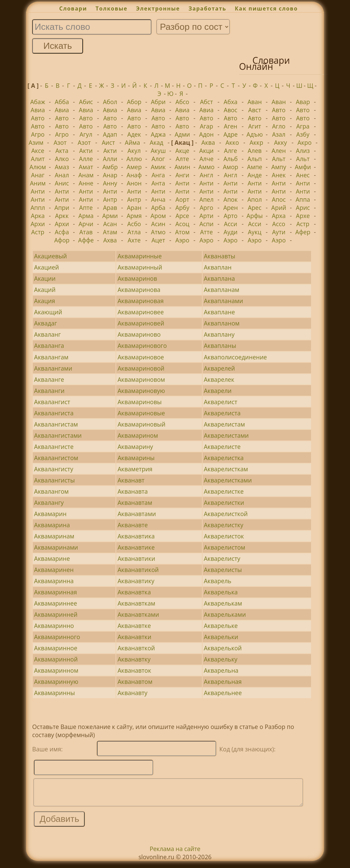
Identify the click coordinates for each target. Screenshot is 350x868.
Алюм (38, 167)
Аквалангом (52, 491)
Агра (303, 126)
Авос (230, 110)
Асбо (134, 224)
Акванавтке (134, 626)
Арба (158, 208)
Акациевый (51, 256)
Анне (86, 183)
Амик (158, 167)
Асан (110, 224)
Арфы (255, 216)
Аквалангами (53, 368)
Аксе (38, 151)
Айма (132, 142)
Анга (158, 175)
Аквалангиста (54, 413)
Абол (110, 102)
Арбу (182, 208)
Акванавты (219, 256)
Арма (86, 216)
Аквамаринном (56, 670)
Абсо (182, 102)
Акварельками (225, 614)
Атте (206, 232)
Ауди (231, 232)
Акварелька (221, 592)
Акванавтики (136, 558)
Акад (157, 142)
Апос (279, 199)
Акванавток (134, 670)
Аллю (134, 159)
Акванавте (133, 525)
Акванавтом (135, 682)
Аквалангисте (54, 447)
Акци (206, 151)
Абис (86, 102)
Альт (279, 159)
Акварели (218, 391)
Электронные (158, 8)
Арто (231, 216)
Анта (158, 183)
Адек (134, 134)
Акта (62, 151)
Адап (110, 134)
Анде (254, 175)
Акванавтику (136, 581)
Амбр (110, 167)
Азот (60, 142)
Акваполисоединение (235, 357)
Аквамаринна (54, 581)
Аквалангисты (55, 480)
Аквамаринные (140, 256)
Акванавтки (135, 637)
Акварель (217, 581)
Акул (134, 151)
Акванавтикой (138, 570)
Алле (86, 159)
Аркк (62, 216)
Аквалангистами (58, 435)
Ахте (134, 240)
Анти (182, 183)
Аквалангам (51, 357)
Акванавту (132, 693)
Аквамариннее (56, 603)
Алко (62, 159)
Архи (38, 224)
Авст (255, 110)
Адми (182, 134)
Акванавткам (136, 603)
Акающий (48, 312)
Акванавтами (137, 514)
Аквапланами (223, 301)
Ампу (279, 167)
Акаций (45, 290)
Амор (231, 167)
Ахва (110, 240)
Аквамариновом (141, 379)
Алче (206, 159)
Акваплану (219, 334)
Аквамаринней (56, 614)
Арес (254, 208)
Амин (182, 167)
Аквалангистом (56, 458)
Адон (207, 134)
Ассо (279, 224)
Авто (279, 110)
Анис (62, 183)
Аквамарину (135, 447)
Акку (281, 142)
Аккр (256, 142)
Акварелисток (224, 536)
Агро (38, 134)
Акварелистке (224, 491)
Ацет (158, 240)
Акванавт (131, 480)
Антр (110, 199)
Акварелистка (224, 458)
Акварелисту (222, 558)
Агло (279, 126)
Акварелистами (226, 435)
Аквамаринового (142, 346)
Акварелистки (224, 502)
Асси (231, 224)
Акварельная (223, 682)
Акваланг (48, 334)
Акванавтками (138, 614)
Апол (255, 199)
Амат (86, 167)
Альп (254, 159)
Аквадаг (46, 323)
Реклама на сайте (175, 854)
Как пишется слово (266, 8)
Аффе (86, 240)
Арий (279, 208)
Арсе (182, 216)
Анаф (134, 175)
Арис (303, 208)
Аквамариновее (141, 312)
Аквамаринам (54, 536)
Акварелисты (223, 570)
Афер (303, 232)
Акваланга (49, 346)
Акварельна (221, 670)
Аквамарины (136, 458)
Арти (207, 216)
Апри (62, 208)
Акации (45, 278)
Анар (110, 175)
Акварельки (221, 637)
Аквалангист (52, 402)
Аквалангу (49, 502)
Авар (303, 102)
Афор (62, 240)
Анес (303, 175)
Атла (134, 232)
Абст (206, 102)
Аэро (182, 240)
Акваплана (219, 278)
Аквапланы (220, 346)
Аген (231, 126)
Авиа (38, 110)
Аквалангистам (56, 424)
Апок (231, 199)
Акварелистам (224, 424)
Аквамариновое (141, 357)
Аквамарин (50, 514)
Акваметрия (135, 469)
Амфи (303, 167)
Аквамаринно (54, 626)
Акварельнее (223, 693)
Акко (232, 142)
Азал (279, 134)
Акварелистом (224, 547)
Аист (108, 142)
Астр (303, 224)
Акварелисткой (226, 514)
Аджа (158, 134)
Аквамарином (138, 435)
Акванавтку (134, 659)
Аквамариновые (141, 413)
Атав (86, 232)
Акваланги (49, 391)
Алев (255, 151)
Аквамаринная (56, 592)
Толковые (111, 8)
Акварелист (220, 402)
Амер (134, 167)
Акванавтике (136, 547)
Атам (110, 232)
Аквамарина (52, 525)
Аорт (182, 199)
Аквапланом (221, 323)
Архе (303, 216)
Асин (158, 224)
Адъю (255, 134)
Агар (207, 126)
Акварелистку (223, 525)
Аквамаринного (57, 637)
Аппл (38, 208)
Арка (38, 216)
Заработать (207, 8)
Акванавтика (136, 536)
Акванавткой (136, 648)
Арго (206, 208)
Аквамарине (52, 558)
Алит (38, 159)
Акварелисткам (226, 469)
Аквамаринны (55, 693)
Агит (254, 126)
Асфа (62, 232)
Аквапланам (221, 290)
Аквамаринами (56, 547)
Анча (158, 199)
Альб (230, 159)
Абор (134, 102)
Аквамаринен (54, 570)
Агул (86, 134)
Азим (36, 142)
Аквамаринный (140, 267)
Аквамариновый (141, 424)
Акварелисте (222, 447)
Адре (230, 134)
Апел (206, 199)
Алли (110, 159)
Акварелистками (228, 480)
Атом (182, 232)
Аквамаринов (137, 278)
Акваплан (218, 267)
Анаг (38, 175)
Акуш (158, 151)
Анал (62, 175)
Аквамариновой (141, 368)
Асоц (182, 224)
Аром (158, 216)
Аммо (207, 167)
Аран (134, 208)
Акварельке (221, 626)
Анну (110, 183)
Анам (86, 175)
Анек (279, 175)
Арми (110, 216)
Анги (182, 175)
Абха (231, 102)
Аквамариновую (141, 391)
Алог (158, 159)
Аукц (255, 232)
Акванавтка (134, 592)
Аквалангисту (54, 469)
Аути (279, 232)
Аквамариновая (141, 301)
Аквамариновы (140, 402)
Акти (86, 151)
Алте (182, 159)
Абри (158, 102)
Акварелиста (222, 413)
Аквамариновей (141, 323)
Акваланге (49, 379)
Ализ (303, 151)
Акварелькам (223, 603)
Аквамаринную (56, 682)
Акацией (47, 267)
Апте (86, 208)
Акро (305, 142)
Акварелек (219, 379)
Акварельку (220, 659)
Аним (38, 183)
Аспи (206, 224)
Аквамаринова (139, 290)
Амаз (62, 167)
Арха (279, 216)
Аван (254, 102)
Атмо (158, 232)
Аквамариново (139, 334)
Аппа (303, 199)
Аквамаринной (56, 659)
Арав (110, 208)
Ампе (255, 167)
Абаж (38, 102)
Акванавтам (135, 502)
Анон (134, 183)
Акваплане (219, 312)
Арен (231, 208)
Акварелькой (223, 648)
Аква (208, 142)
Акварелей (219, 368)
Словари (73, 8)
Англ (206, 175)
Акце (182, 151)
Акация (45, 301)
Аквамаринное (56, 648)
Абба (62, 102)
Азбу (303, 134)
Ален (279, 151)
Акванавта (133, 491)
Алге (231, 151)
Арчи (86, 224)
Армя (134, 216)
